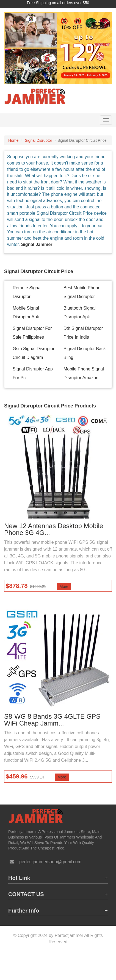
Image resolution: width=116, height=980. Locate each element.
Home (13, 140)
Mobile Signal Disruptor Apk (26, 312)
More (64, 587)
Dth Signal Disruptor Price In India (83, 333)
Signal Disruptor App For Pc (33, 373)
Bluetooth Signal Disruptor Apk (80, 312)
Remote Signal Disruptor (27, 292)
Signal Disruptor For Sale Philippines (32, 333)
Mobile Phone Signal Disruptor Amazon (84, 373)
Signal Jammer (37, 244)
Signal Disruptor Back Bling (85, 353)
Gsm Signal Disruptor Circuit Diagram (34, 353)
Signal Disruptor (38, 140)
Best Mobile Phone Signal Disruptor (82, 292)
